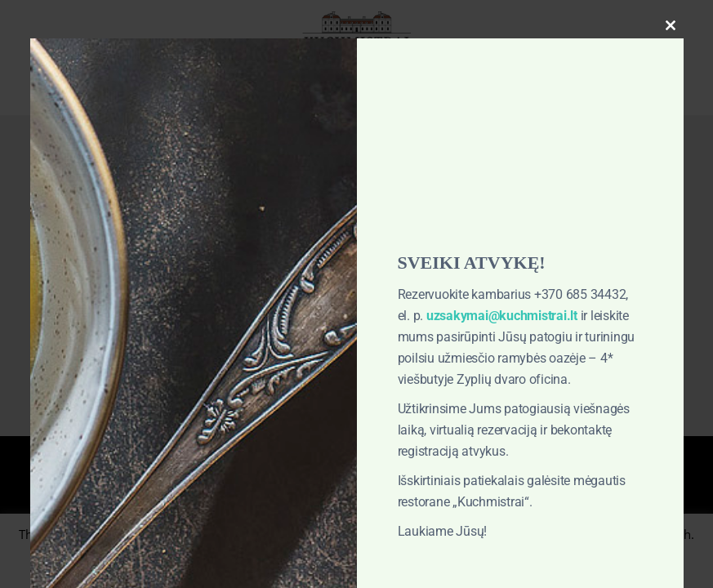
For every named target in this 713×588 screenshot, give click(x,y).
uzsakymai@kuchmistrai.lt (502, 316)
